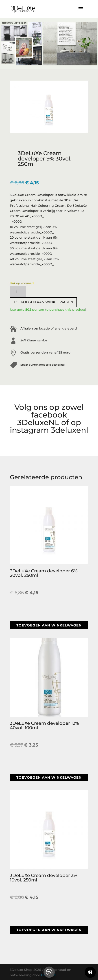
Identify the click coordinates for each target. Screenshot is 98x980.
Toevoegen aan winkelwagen (43, 302)
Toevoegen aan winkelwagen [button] (49, 625)
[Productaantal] (18, 292)
